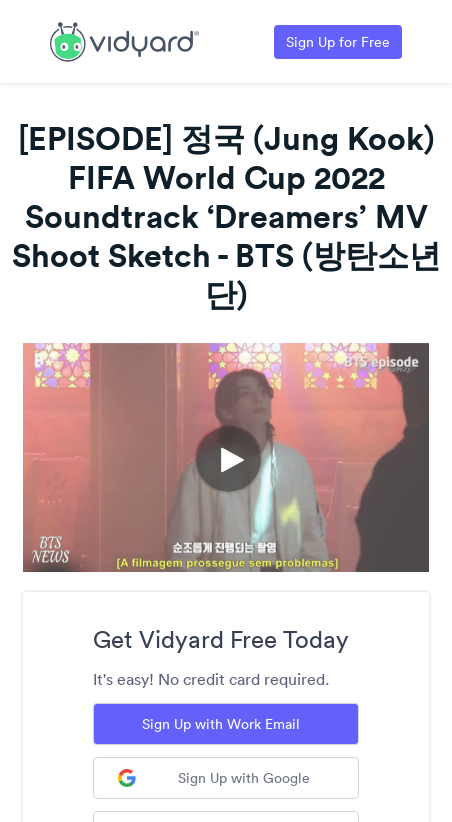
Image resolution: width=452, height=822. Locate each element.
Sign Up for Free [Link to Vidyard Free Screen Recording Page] (338, 42)
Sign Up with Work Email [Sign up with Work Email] (221, 724)
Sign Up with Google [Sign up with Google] (214, 778)
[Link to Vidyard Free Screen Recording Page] (124, 40)
